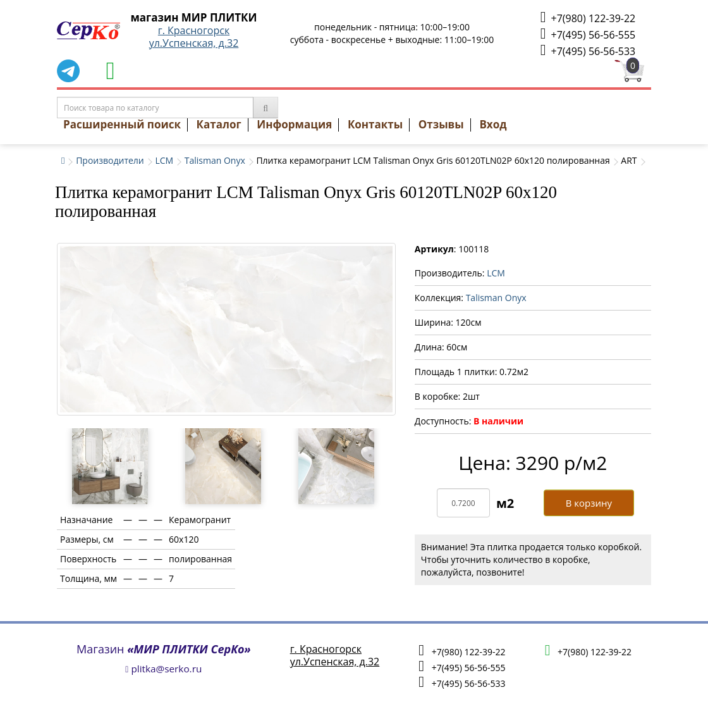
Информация (294, 124)
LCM (164, 160)
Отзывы (441, 124)
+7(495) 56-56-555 (588, 34)
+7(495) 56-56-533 (588, 50)
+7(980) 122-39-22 (588, 17)
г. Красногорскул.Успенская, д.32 (194, 37)
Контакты (375, 124)
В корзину (589, 503)
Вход (493, 124)
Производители (110, 160)
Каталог (219, 124)
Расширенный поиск (122, 124)
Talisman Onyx (215, 160)
